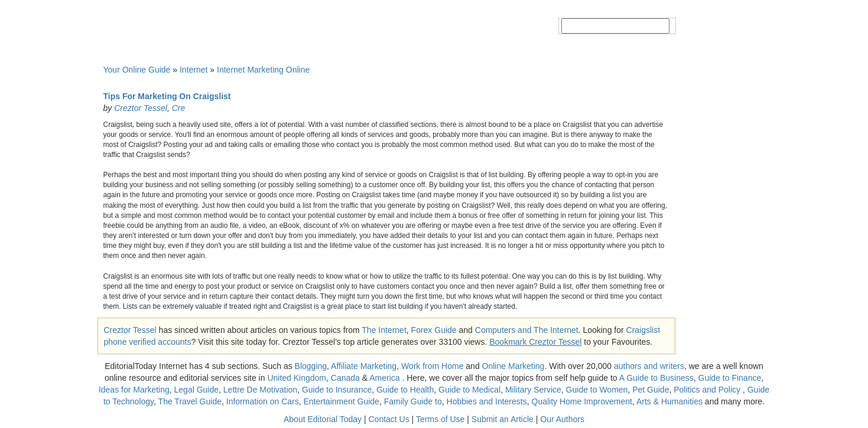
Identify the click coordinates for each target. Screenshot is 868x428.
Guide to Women (597, 390)
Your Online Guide (137, 70)
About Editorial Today (323, 419)
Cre (179, 108)
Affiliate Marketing (364, 366)
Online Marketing (513, 366)
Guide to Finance (730, 378)
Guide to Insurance (337, 390)
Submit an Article (503, 419)
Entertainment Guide (342, 401)
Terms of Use (440, 419)
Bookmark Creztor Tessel (535, 342)
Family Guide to (413, 401)
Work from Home (433, 366)
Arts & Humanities (669, 401)
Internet (194, 70)
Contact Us (389, 419)
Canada (345, 378)
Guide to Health (405, 390)
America (384, 378)
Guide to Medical (469, 390)
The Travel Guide (190, 401)
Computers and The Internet (527, 330)
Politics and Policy (708, 390)
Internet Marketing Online (263, 70)
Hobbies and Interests (487, 401)
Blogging (311, 366)
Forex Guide (434, 330)
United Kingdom (297, 378)
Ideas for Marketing (134, 390)
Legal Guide (197, 390)
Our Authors (562, 419)
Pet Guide (651, 390)
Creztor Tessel (141, 108)
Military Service (533, 390)
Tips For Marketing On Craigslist (167, 96)
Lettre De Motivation (260, 390)
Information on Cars (263, 401)
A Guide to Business (656, 378)
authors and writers (649, 366)
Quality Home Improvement (582, 401)
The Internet (384, 330)
